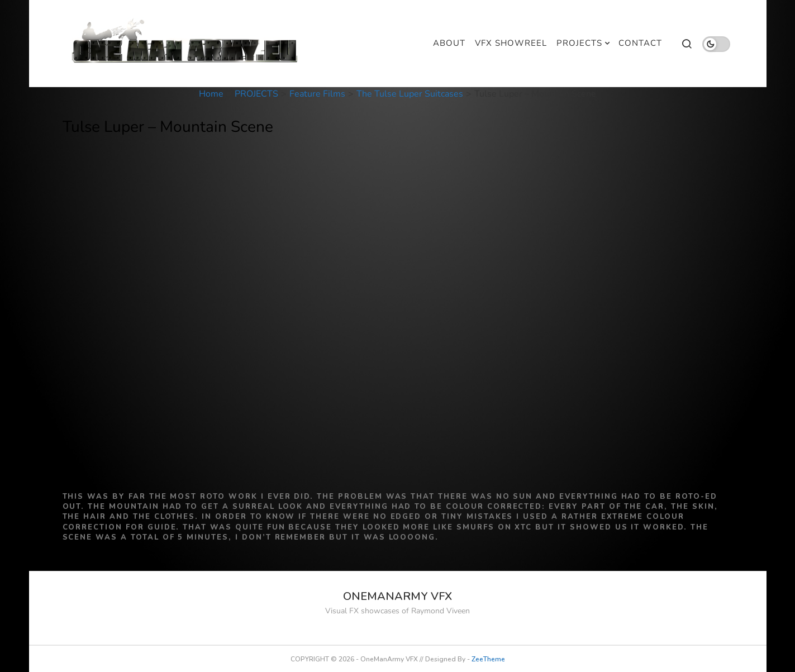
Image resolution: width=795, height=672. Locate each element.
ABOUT (449, 43)
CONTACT (640, 43)
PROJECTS (579, 43)
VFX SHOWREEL (511, 43)
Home (211, 94)
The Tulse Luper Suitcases (410, 94)
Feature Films (317, 94)
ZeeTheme (488, 659)
